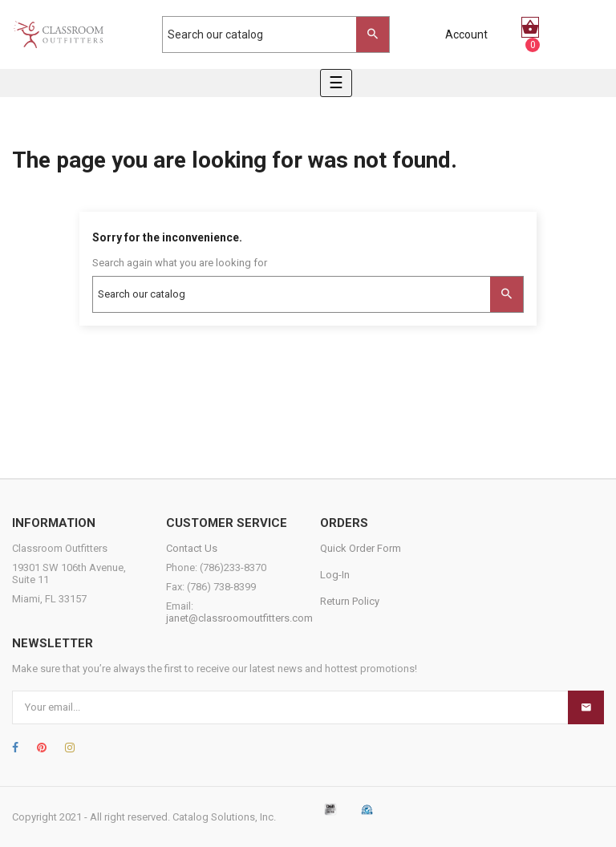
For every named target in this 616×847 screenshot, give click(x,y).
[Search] (268, 34)
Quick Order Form (361, 548)
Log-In (335, 575)
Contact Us (192, 548)
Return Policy (350, 601)
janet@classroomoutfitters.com (239, 618)
